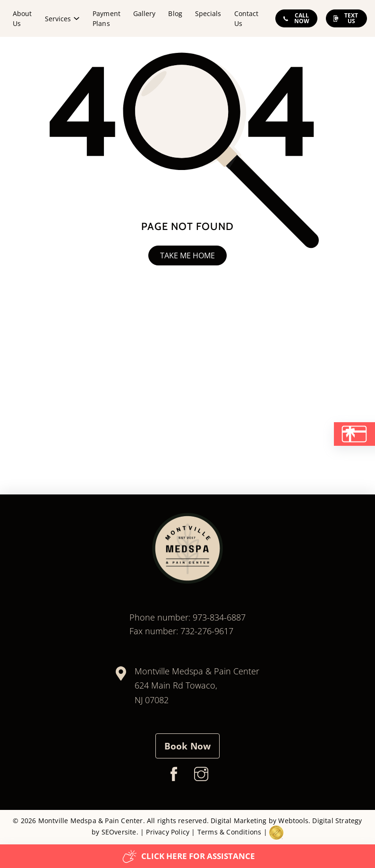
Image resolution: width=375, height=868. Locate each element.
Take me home (187, 255)
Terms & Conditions (230, 832)
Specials (208, 13)
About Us (22, 18)
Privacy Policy (168, 832)
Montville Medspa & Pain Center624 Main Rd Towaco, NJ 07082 (197, 685)
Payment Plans (106, 18)
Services (58, 19)
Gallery (144, 13)
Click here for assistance (189, 856)
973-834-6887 (219, 617)
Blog (175, 13)
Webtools (293, 821)
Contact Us (246, 18)
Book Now (187, 746)
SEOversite (119, 832)
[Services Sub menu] (77, 18)
